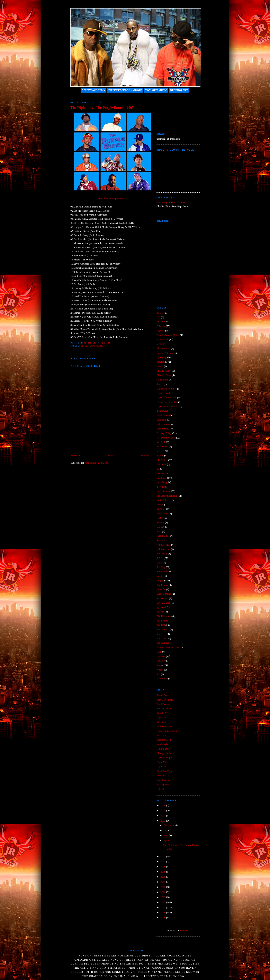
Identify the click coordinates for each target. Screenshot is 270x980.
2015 (163, 887)
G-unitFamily (163, 749)
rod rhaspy (162, 554)
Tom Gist (161, 638)
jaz (158, 469)
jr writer (161, 487)
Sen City (161, 567)
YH (158, 674)
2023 (163, 821)
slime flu (161, 589)
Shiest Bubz (163, 571)
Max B (160, 505)
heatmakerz (162, 446)
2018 (163, 877)
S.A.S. (160, 558)
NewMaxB (162, 744)
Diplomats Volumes (166, 389)
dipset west (162, 411)
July (166, 830)
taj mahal (161, 607)
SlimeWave (162, 695)
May (166, 835)
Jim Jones (162, 478)
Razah (160, 540)
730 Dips (161, 322)
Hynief (160, 455)
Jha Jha (160, 473)
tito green (161, 634)
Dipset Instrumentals (167, 402)
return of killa (163, 545)
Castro (160, 366)
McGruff (161, 509)
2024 (163, 816)
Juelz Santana (163, 491)
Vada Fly (161, 661)
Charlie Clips (163, 371)
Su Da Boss (162, 598)
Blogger (184, 930)
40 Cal (160, 313)
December (169, 825)
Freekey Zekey (164, 433)
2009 (163, 918)
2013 (163, 897)
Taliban (160, 612)
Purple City (162, 536)
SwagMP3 (162, 713)
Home (111, 455)
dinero (160, 384)
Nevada (160, 522)
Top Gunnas (163, 643)
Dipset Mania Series (167, 406)
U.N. (159, 652)
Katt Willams (163, 500)
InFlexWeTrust (164, 726)
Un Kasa (161, 656)
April (167, 840)
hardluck (161, 442)
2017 (163, 882)
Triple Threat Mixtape (168, 647)
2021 (163, 861)
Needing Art (179, 90)
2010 (163, 912)
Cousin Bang (163, 380)
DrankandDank (164, 740)
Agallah (161, 331)
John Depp (162, 482)
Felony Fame (163, 424)
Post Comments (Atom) (97, 463)
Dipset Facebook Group (125, 90)
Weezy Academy (94, 90)
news (159, 527)
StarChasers (163, 780)
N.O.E (160, 518)
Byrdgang (162, 357)
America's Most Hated (168, 335)
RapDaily (161, 717)
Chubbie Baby (164, 375)
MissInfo (161, 722)
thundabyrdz (163, 629)
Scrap (159, 563)
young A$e (162, 678)
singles (160, 580)
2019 (163, 872)
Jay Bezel (161, 464)
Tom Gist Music (156, 90)
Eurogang (162, 420)
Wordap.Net (163, 784)
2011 (163, 907)
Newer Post (76, 455)
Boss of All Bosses (166, 353)
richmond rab (163, 549)
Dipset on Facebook (167, 731)
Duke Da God (164, 415)
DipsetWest (162, 762)
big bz (160, 344)
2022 (163, 856)
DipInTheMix (164, 767)
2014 (163, 892)
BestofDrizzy (163, 775)
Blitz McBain (163, 348)
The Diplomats (164, 616)
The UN (161, 625)
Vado (159, 665)
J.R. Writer (162, 460)
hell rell (160, 451)
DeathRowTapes (165, 771)
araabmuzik (162, 339)
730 (158, 317)
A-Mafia (161, 326)
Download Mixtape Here (110, 198)
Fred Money (163, 429)
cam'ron (161, 362)
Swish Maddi (163, 603)
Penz (159, 531)
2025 (163, 810)
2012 (163, 902)
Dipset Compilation (93, 346)
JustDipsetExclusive (167, 496)
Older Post (145, 455)
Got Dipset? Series (166, 438)
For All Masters (165, 708)
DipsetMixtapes (165, 758)
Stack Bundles (164, 594)
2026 (163, 805)
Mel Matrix (162, 514)
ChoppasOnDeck (165, 753)
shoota (160, 576)
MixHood (162, 735)
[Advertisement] (174, 109)
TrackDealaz (163, 704)
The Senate (162, 621)
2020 (163, 867)
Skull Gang (162, 585)
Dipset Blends (164, 393)
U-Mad (160, 789)
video (159, 670)
